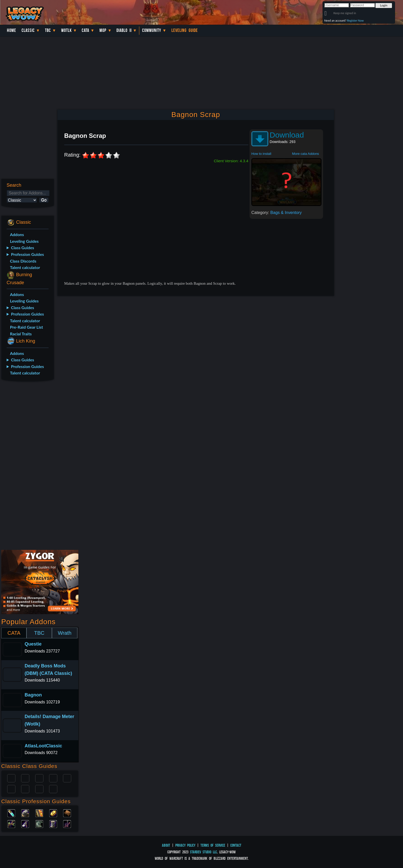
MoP (103, 30)
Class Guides (23, 248)
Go (44, 200)
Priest (39, 778)
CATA (14, 633)
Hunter (53, 789)
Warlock (67, 778)
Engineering (53, 813)
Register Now (355, 20)
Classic (28, 30)
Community (152, 30)
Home (12, 30)
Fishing (67, 824)
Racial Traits (21, 334)
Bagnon (33, 695)
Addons (17, 234)
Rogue (11, 789)
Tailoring (53, 824)
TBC (48, 30)
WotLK (66, 30)
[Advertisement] (27, 467)
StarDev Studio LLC (203, 852)
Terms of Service (213, 845)
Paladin (11, 778)
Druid (25, 778)
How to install (261, 154)
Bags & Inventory (286, 213)
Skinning (39, 824)
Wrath (65, 633)
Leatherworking (67, 813)
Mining (25, 824)
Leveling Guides (24, 241)
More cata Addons (305, 154)
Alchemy (11, 813)
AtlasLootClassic (43, 746)
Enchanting (39, 813)
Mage (25, 789)
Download (287, 135)
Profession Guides (28, 254)
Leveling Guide (185, 30)
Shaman (39, 789)
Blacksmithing (25, 813)
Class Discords (23, 261)
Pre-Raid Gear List (26, 327)
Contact (236, 845)
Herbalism (11, 824)
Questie (33, 644)
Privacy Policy (185, 845)
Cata (85, 30)
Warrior (53, 778)
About (166, 845)
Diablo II (124, 30)
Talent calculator (25, 267)
